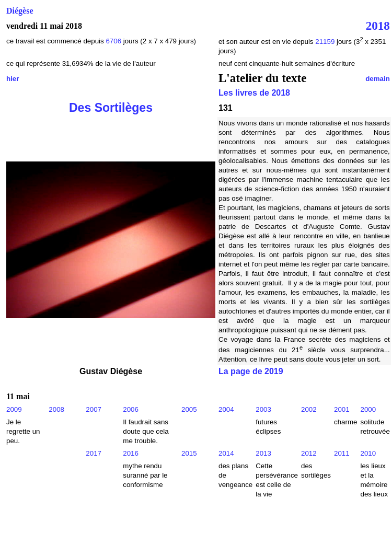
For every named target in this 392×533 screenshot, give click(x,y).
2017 (94, 453)
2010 (368, 453)
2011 (342, 453)
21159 (325, 42)
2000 (368, 409)
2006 (131, 409)
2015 (189, 453)
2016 (131, 453)
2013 (263, 453)
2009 (14, 409)
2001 (342, 409)
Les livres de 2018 (254, 93)
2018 (378, 26)
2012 (309, 453)
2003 (263, 409)
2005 (189, 409)
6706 (113, 41)
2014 (226, 453)
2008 (56, 409)
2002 (309, 409)
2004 (226, 409)
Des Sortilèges (111, 108)
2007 (94, 409)
